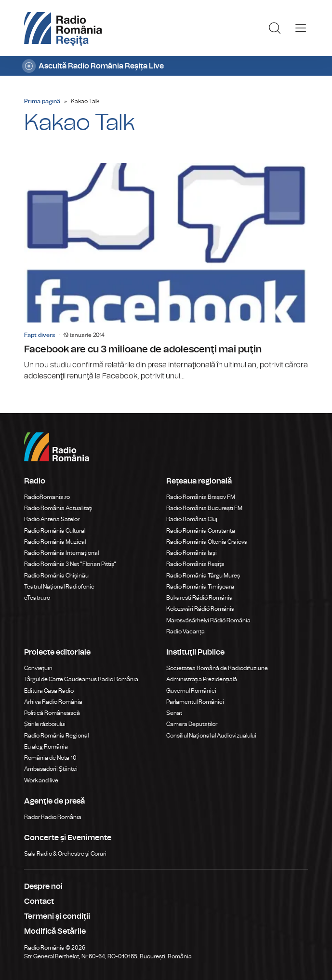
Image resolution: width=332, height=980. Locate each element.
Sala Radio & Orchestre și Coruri (65, 854)
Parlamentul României (195, 702)
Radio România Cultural (55, 531)
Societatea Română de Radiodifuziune (217, 668)
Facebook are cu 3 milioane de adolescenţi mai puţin (166, 272)
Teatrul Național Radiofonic (59, 587)
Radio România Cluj (192, 519)
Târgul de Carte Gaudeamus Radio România (81, 679)
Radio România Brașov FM (201, 497)
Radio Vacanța (186, 631)
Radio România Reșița (195, 564)
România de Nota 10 (50, 758)
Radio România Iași (192, 553)
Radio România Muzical (55, 542)
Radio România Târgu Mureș (203, 576)
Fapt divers (40, 335)
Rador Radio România (53, 817)
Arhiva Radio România (53, 702)
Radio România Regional (56, 736)
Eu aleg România (46, 747)
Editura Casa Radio (49, 691)
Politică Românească (52, 713)
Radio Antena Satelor (52, 519)
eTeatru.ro (37, 598)
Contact (39, 901)
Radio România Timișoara (200, 587)
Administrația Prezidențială (202, 679)
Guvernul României (191, 691)
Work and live (41, 780)
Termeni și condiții (57, 916)
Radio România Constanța (201, 531)
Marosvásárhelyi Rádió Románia (208, 620)
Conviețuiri (38, 668)
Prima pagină (42, 101)
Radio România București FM (204, 508)
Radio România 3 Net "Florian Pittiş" (70, 564)
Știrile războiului (45, 724)
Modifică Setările (55, 931)
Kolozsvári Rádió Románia (200, 609)
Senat (174, 713)
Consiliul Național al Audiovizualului (211, 736)
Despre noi (43, 886)
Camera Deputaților (192, 724)
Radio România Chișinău (56, 576)
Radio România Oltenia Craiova (207, 542)
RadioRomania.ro (47, 497)
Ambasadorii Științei (51, 769)
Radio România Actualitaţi (58, 508)
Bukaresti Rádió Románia (199, 598)
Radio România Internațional (61, 553)
